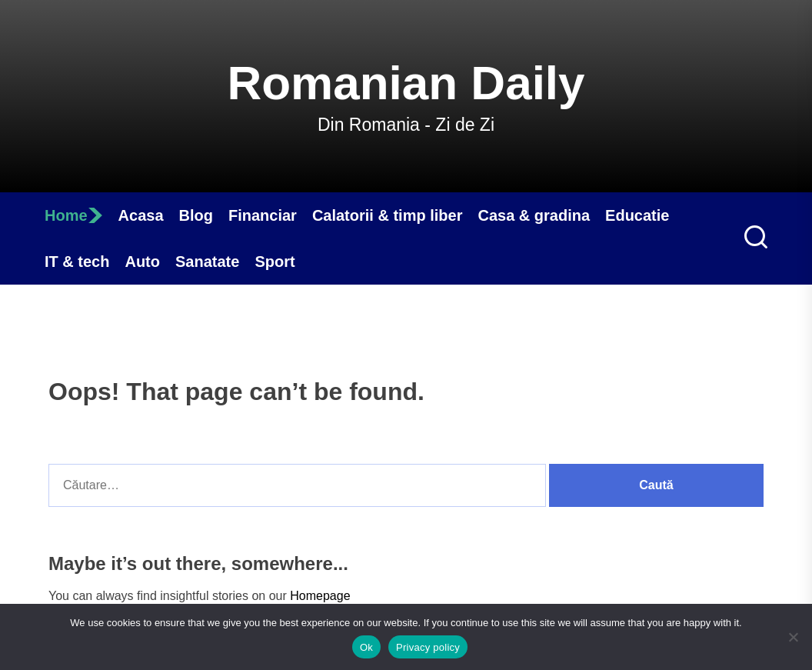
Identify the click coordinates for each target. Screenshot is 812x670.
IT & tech (77, 262)
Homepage (320, 596)
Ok (366, 647)
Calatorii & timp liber (388, 215)
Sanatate (207, 262)
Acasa (141, 215)
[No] (793, 637)
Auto (142, 262)
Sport (275, 262)
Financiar (263, 215)
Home (74, 215)
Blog (196, 215)
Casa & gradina (534, 215)
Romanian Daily (406, 83)
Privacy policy (428, 647)
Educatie (637, 215)
